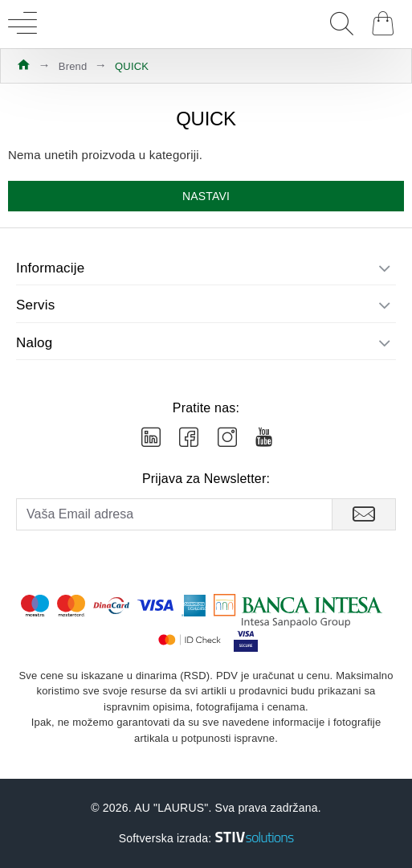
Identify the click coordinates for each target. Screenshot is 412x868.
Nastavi (206, 196)
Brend (73, 66)
